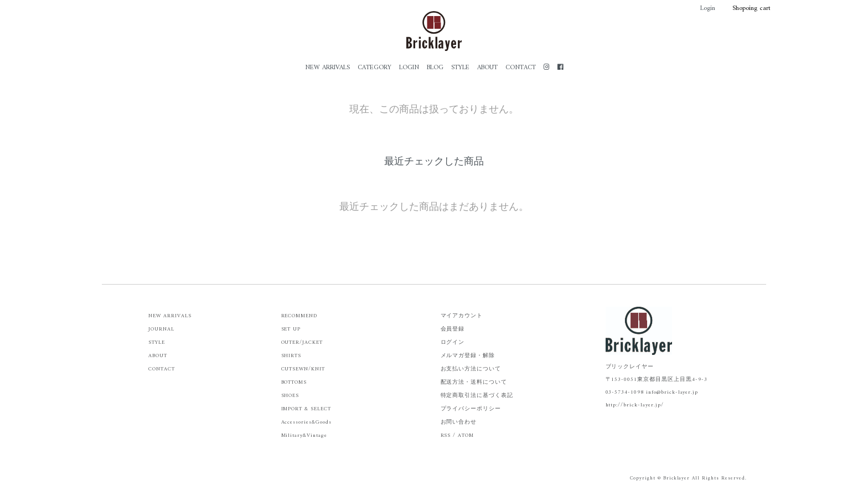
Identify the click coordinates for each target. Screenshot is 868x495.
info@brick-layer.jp (672, 392)
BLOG (435, 68)
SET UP (291, 329)
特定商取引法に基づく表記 (477, 396)
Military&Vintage (304, 435)
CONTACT (521, 68)
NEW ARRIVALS (327, 68)
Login (702, 9)
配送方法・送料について (474, 382)
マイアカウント (462, 316)
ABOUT (487, 68)
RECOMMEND (299, 316)
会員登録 (453, 329)
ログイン (453, 342)
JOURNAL (161, 329)
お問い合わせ (459, 422)
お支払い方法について (471, 369)
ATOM (466, 435)
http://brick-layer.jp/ (635, 405)
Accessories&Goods (306, 422)
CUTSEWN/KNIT (303, 369)
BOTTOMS (294, 382)
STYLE (460, 68)
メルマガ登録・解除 (468, 356)
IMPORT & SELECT (306, 409)
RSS (446, 435)
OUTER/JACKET (302, 342)
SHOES (290, 396)
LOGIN (409, 68)
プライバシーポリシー (471, 409)
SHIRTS (291, 356)
